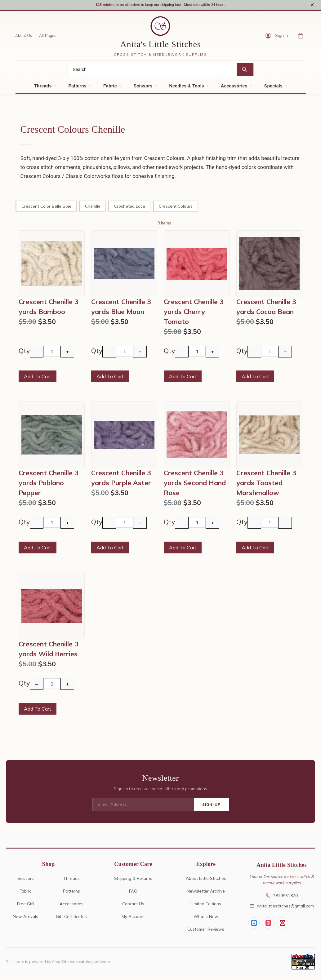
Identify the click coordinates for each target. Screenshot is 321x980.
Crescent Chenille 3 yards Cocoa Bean (266, 308)
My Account (133, 918)
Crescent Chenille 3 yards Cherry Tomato (194, 313)
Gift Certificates (71, 918)
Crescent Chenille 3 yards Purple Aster (121, 480)
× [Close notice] (312, 6)
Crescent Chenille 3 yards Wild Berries (49, 651)
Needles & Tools (187, 88)
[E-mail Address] (143, 806)
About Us (24, 38)
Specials (273, 88)
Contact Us (133, 905)
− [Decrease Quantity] (37, 354)
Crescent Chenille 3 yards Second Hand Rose (195, 485)
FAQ (133, 893)
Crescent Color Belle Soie (46, 208)
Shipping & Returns (133, 880)
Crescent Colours (176, 208)
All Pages (48, 38)
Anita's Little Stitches (161, 46)
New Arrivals (25, 918)
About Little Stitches (206, 880)
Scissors (143, 88)
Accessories (234, 88)
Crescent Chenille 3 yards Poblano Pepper (49, 485)
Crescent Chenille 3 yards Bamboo (49, 308)
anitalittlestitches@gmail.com (282, 908)
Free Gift (26, 905)
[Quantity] (52, 353)
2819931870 (282, 897)
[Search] (152, 72)
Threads (43, 88)
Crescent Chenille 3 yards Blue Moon (121, 308)
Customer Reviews (206, 931)
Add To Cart (38, 379)
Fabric (110, 88)
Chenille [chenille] (93, 208)
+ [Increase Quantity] (67, 354)
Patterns (78, 88)
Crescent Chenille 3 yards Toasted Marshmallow (266, 485)
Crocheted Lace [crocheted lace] (130, 208)
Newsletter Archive (206, 893)
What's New (206, 918)
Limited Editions (206, 905)
